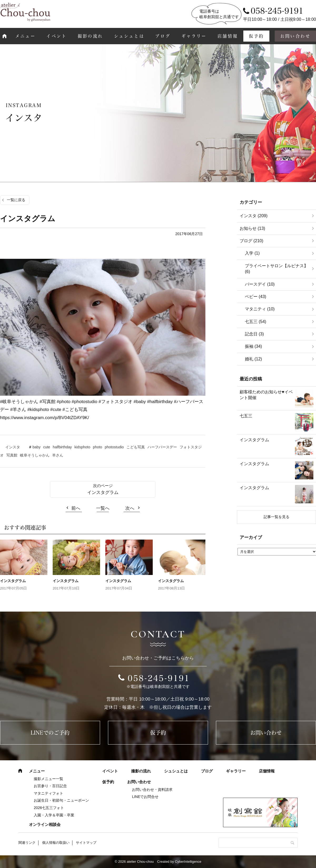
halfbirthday (62, 447)
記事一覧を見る (276, 517)
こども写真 (136, 447)
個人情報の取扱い (56, 843)
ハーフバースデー (162, 447)
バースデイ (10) (260, 284)
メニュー (25, 36)
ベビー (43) (256, 297)
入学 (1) (252, 253)
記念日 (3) (254, 334)
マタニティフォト (48, 793)
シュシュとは (129, 36)
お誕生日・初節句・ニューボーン (61, 800)
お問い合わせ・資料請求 (152, 790)
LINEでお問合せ (145, 797)
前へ (76, 508)
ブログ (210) (251, 241)
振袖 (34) (253, 346)
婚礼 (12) (253, 359)
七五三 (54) (256, 322)
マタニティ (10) (260, 309)
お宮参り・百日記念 (50, 786)
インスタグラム (103, 492)
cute (47, 447)
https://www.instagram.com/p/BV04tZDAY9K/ (45, 418)
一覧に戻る (16, 200)
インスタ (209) (254, 216)
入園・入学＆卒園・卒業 (54, 815)
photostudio (114, 447)
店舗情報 (228, 36)
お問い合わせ (266, 733)
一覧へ (103, 508)
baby (37, 447)
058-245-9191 (159, 678)
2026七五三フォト (49, 808)
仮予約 (256, 36)
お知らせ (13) (252, 228)
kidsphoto (82, 447)
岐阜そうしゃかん (35, 455)
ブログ (163, 36)
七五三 (246, 416)
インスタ (13, 447)
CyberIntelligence (188, 862)
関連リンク (27, 843)
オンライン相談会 (45, 824)
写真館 (12, 455)
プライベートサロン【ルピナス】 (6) (276, 269)
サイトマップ (86, 843)
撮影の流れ (90, 36)
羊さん (58, 455)
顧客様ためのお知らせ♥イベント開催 (266, 395)
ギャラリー (194, 36)
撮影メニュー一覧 (48, 779)
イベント (56, 36)
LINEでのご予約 (50, 733)
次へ (130, 508)
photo (98, 447)
